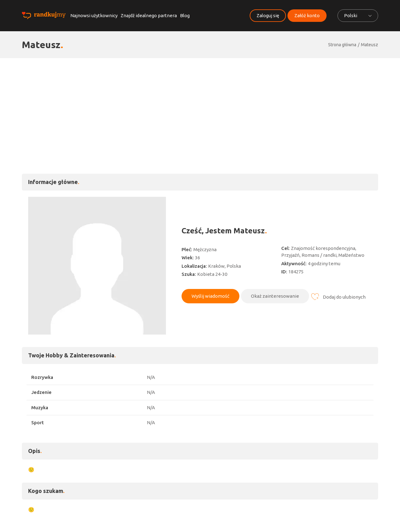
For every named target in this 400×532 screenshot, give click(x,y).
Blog (185, 15)
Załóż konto (307, 15)
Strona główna (342, 45)
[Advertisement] (200, 105)
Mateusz (370, 45)
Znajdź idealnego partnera (149, 15)
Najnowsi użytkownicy (94, 15)
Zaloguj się (268, 15)
